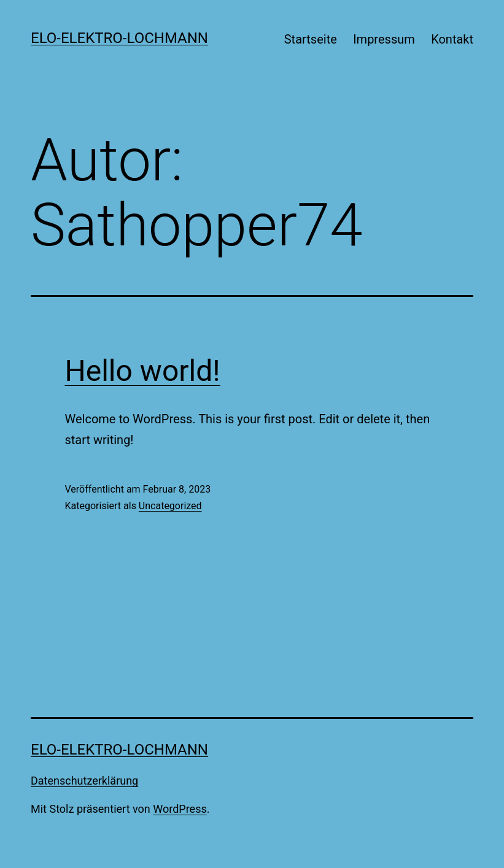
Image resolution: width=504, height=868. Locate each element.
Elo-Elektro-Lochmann (119, 38)
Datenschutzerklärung (84, 781)
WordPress (180, 809)
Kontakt (452, 39)
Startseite (311, 39)
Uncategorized (170, 506)
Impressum (384, 39)
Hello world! (143, 371)
